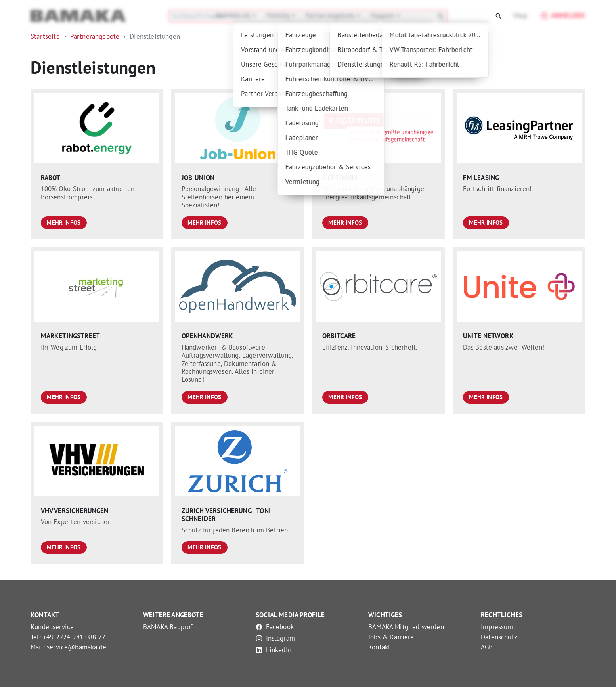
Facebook (275, 627)
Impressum (497, 627)
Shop (520, 15)
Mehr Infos (64, 223)
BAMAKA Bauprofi (169, 627)
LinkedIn (274, 650)
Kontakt (379, 647)
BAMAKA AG (234, 15)
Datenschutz (499, 637)
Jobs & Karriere (391, 637)
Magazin (383, 15)
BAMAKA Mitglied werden (406, 627)
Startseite (45, 36)
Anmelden (561, 16)
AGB (487, 647)
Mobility (279, 15)
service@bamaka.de (77, 647)
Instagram (275, 638)
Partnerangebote (331, 15)
